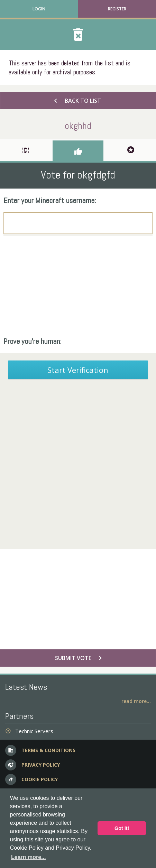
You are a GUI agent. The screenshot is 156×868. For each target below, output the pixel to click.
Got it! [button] (122, 828)
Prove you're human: (33, 341)
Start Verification (78, 370)
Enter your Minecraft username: (50, 200)
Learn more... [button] (28, 857)
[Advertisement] (78, 286)
